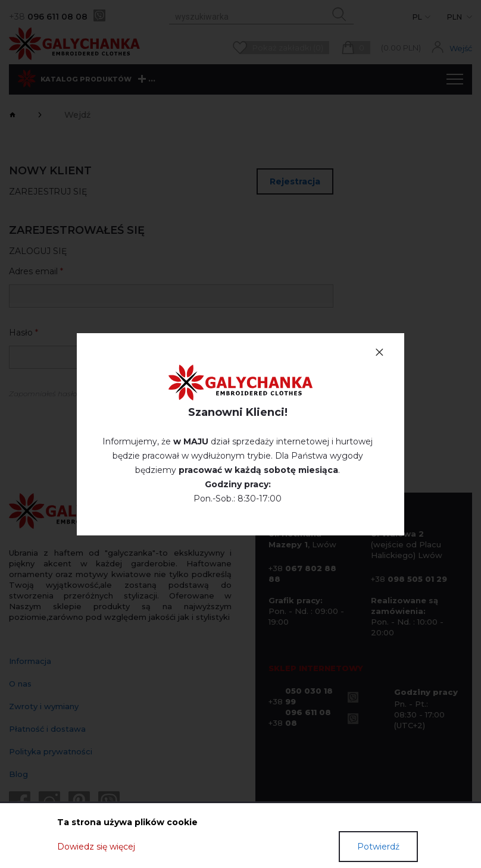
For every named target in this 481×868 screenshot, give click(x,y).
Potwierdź (378, 847)
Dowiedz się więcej (96, 847)
